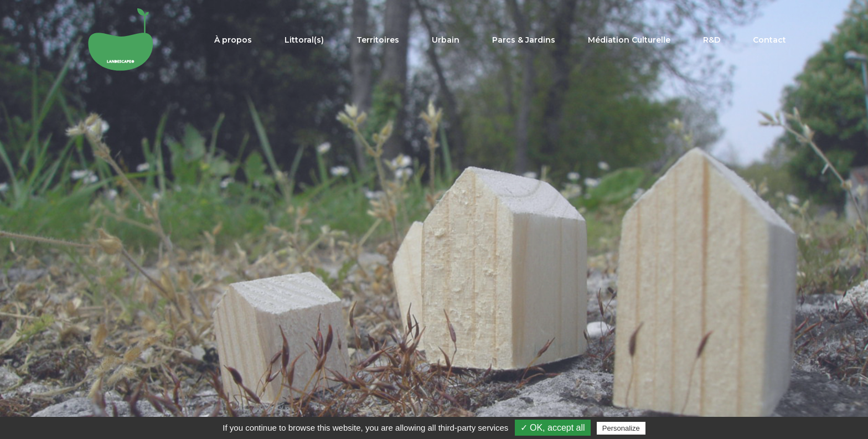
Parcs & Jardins (524, 40)
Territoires (378, 40)
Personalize (621, 428)
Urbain (446, 40)
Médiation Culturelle (629, 40)
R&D (712, 40)
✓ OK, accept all (553, 428)
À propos (233, 40)
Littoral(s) (304, 40)
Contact (769, 40)
